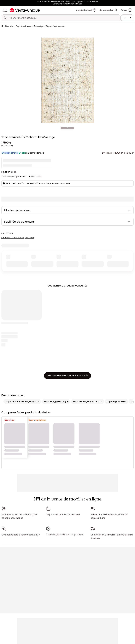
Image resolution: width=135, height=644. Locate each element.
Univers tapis (39, 26)
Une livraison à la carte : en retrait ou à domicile (112, 536)
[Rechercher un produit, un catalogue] (5, 18)
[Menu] (5, 9)
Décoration (9, 26)
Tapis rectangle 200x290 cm (87, 401)
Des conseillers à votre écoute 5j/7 (21, 535)
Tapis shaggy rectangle (56, 401)
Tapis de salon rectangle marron (22, 401)
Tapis (49, 26)
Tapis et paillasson (24, 26)
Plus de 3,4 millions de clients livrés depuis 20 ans (109, 516)
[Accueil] (2, 26)
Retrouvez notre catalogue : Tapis (18, 238)
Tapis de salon (59, 26)
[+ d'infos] (133, 153)
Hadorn (23, 177)
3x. (12, 172)
